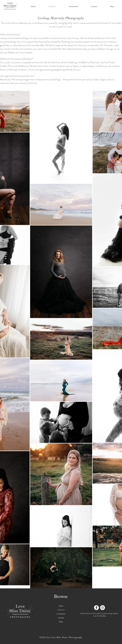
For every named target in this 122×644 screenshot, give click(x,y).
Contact (61, 618)
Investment (61, 614)
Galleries (61, 610)
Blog (61, 622)
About (61, 606)
